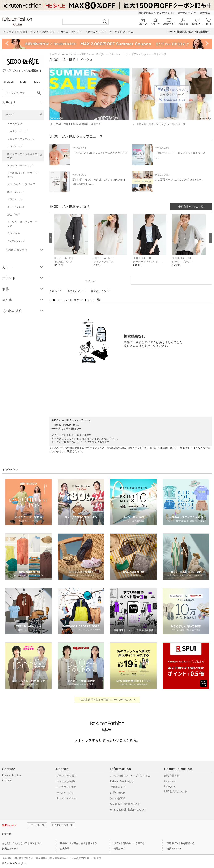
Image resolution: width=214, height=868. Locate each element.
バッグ (10, 115)
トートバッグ (15, 124)
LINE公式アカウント (176, 791)
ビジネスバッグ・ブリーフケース (22, 175)
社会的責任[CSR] (80, 858)
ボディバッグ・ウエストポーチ (22, 156)
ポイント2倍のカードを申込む (129, 843)
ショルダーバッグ (17, 131)
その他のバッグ (16, 241)
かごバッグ (13, 214)
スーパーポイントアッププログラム (130, 776)
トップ (53, 54)
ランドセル (13, 233)
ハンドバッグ (15, 146)
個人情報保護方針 (24, 858)
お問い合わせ (118, 793)
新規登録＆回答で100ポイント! (156, 13)
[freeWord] (23, 93)
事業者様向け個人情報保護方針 (52, 858)
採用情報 (96, 858)
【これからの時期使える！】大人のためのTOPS (99, 153)
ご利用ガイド (118, 787)
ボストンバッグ (16, 192)
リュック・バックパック (21, 139)
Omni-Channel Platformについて (128, 810)
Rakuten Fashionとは (122, 781)
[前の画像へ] (51, 238)
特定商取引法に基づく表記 (125, 804)
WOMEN (9, 82)
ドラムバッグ (15, 199)
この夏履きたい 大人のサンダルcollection (179, 180)
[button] (72, 244)
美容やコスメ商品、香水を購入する (78, 843)
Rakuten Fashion (69, 54)
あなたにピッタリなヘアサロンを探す (22, 843)
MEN (23, 82)
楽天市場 (205, 13)
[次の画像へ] (210, 238)
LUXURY (7, 781)
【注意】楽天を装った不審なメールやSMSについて (107, 700)
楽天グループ (185, 13)
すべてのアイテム (66, 798)
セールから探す (65, 793)
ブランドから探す (66, 776)
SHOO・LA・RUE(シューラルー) (100, 54)
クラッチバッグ (16, 207)
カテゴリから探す (66, 787)
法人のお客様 (118, 798)
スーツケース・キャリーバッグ (22, 224)
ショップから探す (66, 781)
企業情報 (7, 858)
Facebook (170, 781)
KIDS (37, 82)
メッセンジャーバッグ (20, 165)
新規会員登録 (172, 776)
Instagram (170, 786)
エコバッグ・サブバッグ (21, 184)
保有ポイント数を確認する (181, 843)
